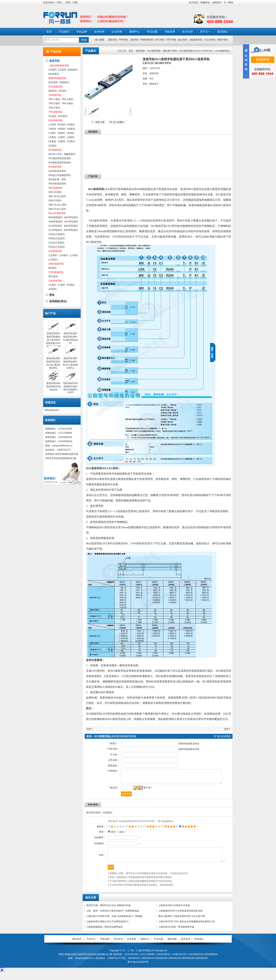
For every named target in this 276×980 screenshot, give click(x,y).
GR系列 (53, 289)
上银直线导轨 (195, 40)
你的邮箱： (95, 846)
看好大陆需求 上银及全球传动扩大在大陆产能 (182, 924)
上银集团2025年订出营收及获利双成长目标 (180, 919)
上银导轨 (134, 40)
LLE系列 (53, 255)
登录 (68, 2)
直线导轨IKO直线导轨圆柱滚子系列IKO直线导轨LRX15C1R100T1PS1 (53, 341)
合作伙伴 (99, 32)
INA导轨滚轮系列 (57, 171)
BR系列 (52, 268)
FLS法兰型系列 (56, 243)
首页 (49, 32)
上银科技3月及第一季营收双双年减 (176, 935)
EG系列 (62, 70)
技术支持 (187, 32)
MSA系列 (53, 82)
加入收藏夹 (118, 122)
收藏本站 (205, 2)
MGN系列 (73, 70)
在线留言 (217, 2)
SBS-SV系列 (55, 192)
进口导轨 (182, 40)
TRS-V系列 (67, 99)
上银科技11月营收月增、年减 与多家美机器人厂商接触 (114, 924)
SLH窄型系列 (55, 226)
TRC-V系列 (54, 99)
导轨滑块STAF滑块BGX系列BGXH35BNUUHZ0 (71, 388)
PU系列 (71, 142)
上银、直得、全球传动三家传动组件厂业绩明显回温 (113, 919)
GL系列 (52, 285)
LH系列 (70, 137)
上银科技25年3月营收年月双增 (174, 913)
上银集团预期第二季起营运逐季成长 (104, 935)
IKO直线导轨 (154, 51)
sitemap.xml (161, 958)
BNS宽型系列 (55, 217)
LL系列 (52, 133)
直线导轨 (113, 40)
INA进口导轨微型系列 (60, 175)
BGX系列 (53, 276)
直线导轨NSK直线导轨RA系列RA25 (53, 387)
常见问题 (152, 32)
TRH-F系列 (54, 108)
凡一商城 (228, 2)
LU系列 (61, 137)
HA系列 (62, 129)
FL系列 (61, 285)
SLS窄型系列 (55, 230)
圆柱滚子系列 (170, 51)
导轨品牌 (82, 32)
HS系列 (71, 125)
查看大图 (100, 122)
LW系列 (71, 129)
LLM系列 (63, 255)
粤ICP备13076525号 (138, 970)
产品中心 (91, 947)
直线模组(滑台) (58, 301)
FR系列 (71, 285)
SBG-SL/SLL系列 (57, 205)
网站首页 (77, 947)
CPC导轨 (160, 40)
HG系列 (53, 70)
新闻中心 (135, 32)
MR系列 (53, 91)
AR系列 (62, 91)
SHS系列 (63, 116)
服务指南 (172, 947)
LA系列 (52, 125)
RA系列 (61, 125)
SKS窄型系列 (71, 222)
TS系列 (52, 129)
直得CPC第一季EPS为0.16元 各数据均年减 (108, 913)
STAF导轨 (171, 40)
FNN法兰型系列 (57, 239)
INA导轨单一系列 (57, 179)
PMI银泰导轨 (147, 40)
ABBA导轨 (222, 40)
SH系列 (52, 146)
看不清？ (145, 791)
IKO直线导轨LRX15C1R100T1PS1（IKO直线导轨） (205, 51)
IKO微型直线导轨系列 (60, 163)
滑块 (52, 295)
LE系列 (70, 133)
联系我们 (223, 32)
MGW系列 (54, 74)
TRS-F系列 (54, 104)
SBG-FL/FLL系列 (57, 209)
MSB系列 (64, 82)
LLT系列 (74, 255)
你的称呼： (95, 840)
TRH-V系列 (67, 104)
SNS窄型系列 (71, 230)
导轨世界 (170, 32)
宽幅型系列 (70, 154)
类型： (98, 835)
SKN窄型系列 (71, 217)
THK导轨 (123, 40)
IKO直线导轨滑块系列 (60, 158)
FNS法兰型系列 (57, 247)
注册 (75, 2)
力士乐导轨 (210, 40)
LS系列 (52, 137)
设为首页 (194, 2)
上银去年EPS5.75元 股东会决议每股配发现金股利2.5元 (187, 929)
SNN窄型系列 (55, 222)
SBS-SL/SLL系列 (57, 196)
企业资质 (117, 32)
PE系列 (52, 142)
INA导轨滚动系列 (57, 184)
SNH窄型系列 (71, 226)
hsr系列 (52, 116)
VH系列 (61, 133)
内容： (98, 860)
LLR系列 (53, 260)
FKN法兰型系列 (57, 234)
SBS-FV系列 (55, 201)
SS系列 (62, 142)
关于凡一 (205, 32)
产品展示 (64, 32)
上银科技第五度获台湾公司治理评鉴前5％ (107, 929)
